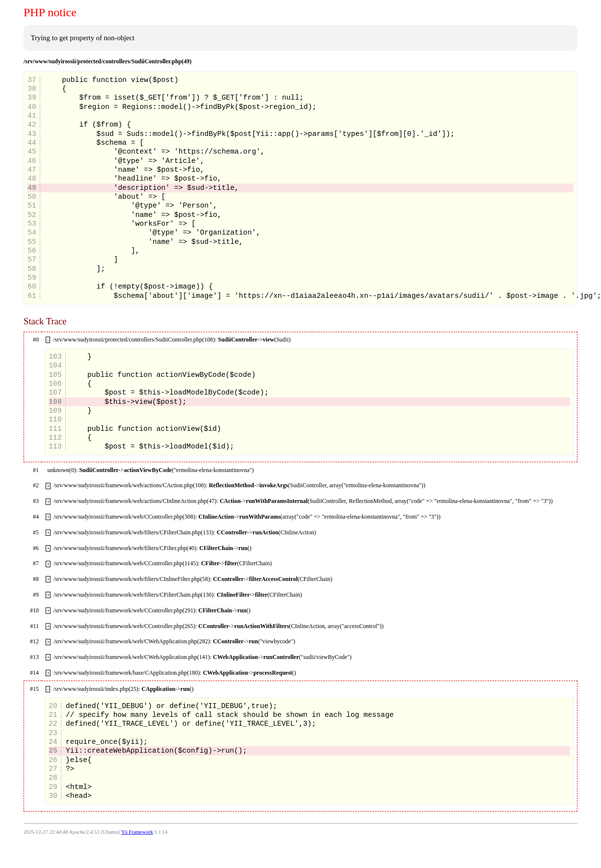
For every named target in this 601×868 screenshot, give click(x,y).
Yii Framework (137, 832)
